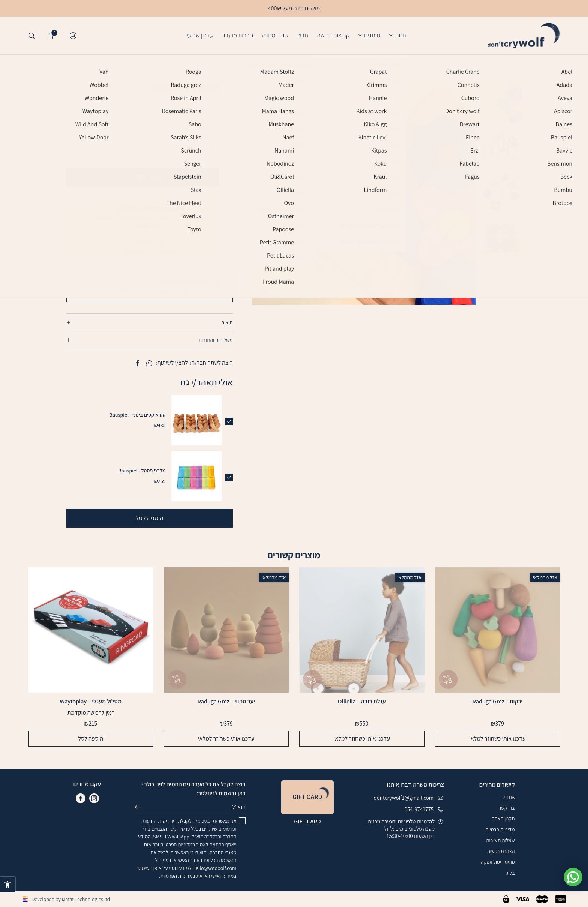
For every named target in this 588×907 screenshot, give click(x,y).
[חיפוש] (31, 36)
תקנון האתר (503, 819)
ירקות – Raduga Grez (497, 702)
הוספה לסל (149, 177)
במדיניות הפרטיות (178, 844)
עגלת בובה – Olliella (362, 702)
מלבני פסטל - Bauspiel (142, 471)
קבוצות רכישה (333, 35)
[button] (7, 885)
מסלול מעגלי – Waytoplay (91, 702)
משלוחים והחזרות (216, 340)
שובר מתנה (275, 35)
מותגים (372, 35)
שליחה (141, 807)
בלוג (510, 873)
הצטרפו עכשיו (139, 251)
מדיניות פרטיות (500, 829)
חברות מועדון (238, 35)
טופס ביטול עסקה (498, 862)
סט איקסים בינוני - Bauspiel (137, 415)
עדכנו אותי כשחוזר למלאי (497, 738)
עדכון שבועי (200, 35)
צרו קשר (507, 808)
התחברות (73, 36)
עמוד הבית (333, 66)
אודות (509, 797)
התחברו (166, 251)
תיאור (227, 322)
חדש (303, 35)
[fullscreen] (265, 292)
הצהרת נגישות (501, 851)
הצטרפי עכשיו (150, 242)
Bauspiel (307, 66)
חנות (400, 35)
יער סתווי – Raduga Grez (226, 702)
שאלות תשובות (500, 840)
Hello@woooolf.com (214, 868)
